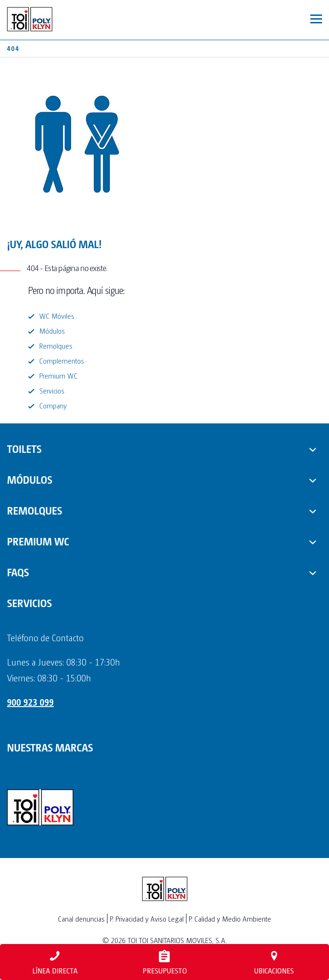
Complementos (62, 361)
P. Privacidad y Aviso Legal (147, 919)
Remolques (56, 346)
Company (53, 405)
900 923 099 (30, 702)
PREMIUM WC (38, 541)
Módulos (52, 331)
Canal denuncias (81, 919)
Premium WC (58, 376)
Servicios (52, 390)
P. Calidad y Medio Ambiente (230, 919)
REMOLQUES (35, 510)
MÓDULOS (30, 479)
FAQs (18, 572)
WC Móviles (57, 316)
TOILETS (24, 448)
